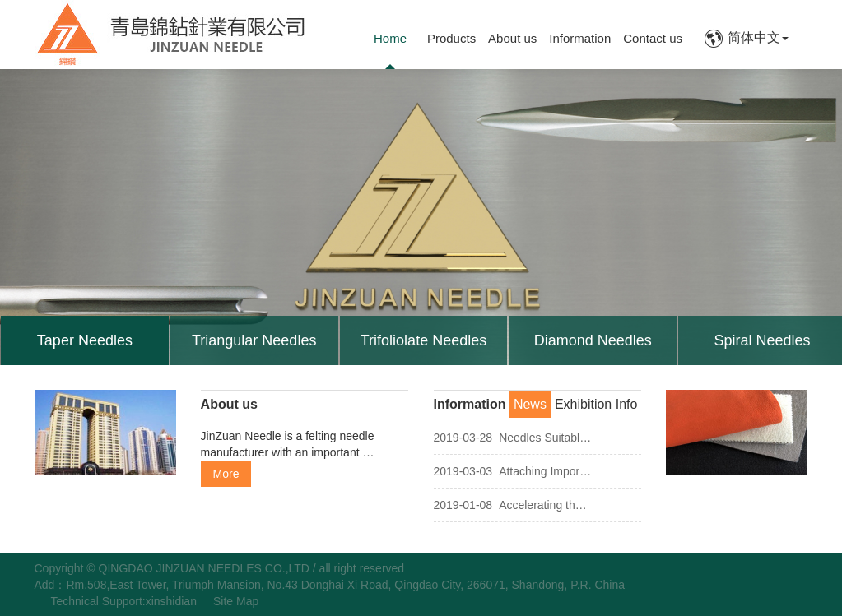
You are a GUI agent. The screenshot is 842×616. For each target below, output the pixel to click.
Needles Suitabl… (513, 438)
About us (512, 38)
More (226, 474)
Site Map (236, 601)
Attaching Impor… (513, 471)
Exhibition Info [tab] (596, 404)
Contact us (653, 38)
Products (451, 38)
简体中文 (746, 37)
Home (390, 38)
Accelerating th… (510, 505)
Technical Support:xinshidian (124, 601)
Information (580, 38)
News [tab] (530, 404)
